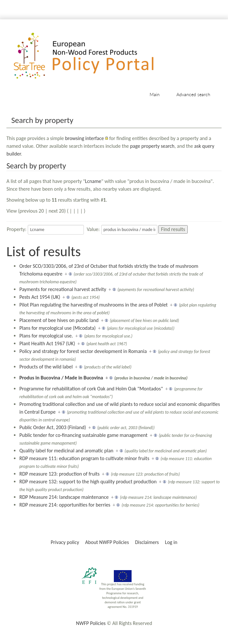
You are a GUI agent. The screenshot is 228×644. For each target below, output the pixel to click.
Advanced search (193, 94)
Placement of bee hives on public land (59, 320)
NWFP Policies (91, 623)
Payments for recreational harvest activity (63, 289)
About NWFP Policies (107, 542)
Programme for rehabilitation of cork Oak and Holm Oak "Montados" (91, 389)
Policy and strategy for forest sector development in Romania (83, 351)
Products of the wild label (46, 367)
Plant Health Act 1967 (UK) (47, 343)
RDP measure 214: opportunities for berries (65, 505)
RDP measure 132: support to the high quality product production (88, 482)
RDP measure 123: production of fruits (59, 474)
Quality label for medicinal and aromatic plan (66, 451)
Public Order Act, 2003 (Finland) (53, 427)
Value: (93, 229)
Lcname (93, 181)
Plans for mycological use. (46, 336)
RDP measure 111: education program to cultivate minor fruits (84, 458)
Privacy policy (65, 542)
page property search (152, 146)
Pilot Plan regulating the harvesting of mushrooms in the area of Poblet (94, 305)
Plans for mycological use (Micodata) (58, 328)
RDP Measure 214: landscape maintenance (64, 497)
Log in (171, 542)
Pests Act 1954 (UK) (40, 297)
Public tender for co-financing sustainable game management (83, 435)
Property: (17, 229)
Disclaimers (147, 542)
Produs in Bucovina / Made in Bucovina (61, 378)
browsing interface (85, 138)
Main (155, 94)
